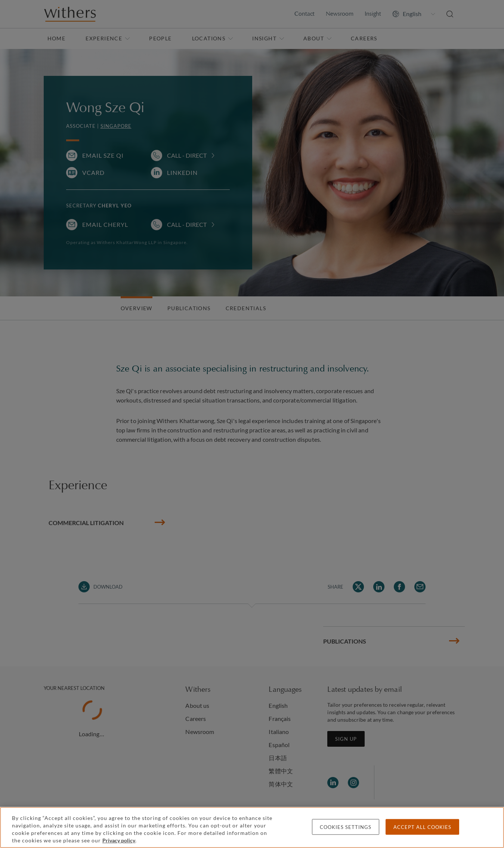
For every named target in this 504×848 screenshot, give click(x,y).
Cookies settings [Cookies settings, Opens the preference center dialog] (346, 827)
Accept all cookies (422, 827)
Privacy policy (119, 840)
